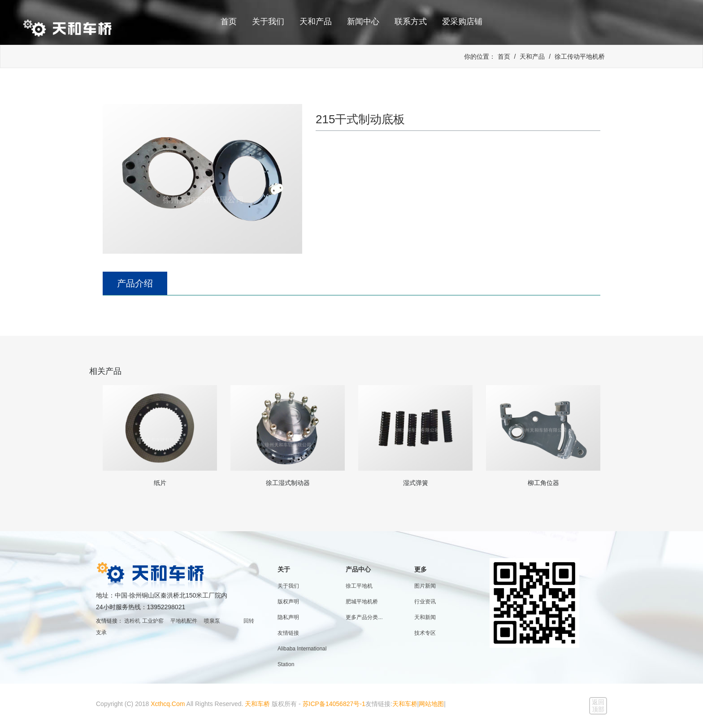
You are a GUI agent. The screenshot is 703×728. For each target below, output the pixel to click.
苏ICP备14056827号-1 (334, 704)
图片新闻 (425, 586)
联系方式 (411, 22)
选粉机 (132, 621)
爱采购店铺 (462, 22)
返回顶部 (598, 706)
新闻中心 (363, 22)
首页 (229, 22)
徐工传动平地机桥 (580, 56)
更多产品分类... (364, 617)
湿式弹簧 (416, 483)
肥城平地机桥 (362, 602)
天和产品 (316, 22)
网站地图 (431, 704)
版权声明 (288, 602)
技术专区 (425, 633)
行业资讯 (425, 602)
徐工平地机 (359, 586)
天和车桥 (257, 704)
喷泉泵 (212, 621)
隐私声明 (288, 617)
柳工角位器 (543, 483)
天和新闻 (425, 617)
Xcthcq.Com (168, 704)
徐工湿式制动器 (288, 483)
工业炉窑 (153, 621)
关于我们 (268, 22)
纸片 (160, 483)
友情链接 (288, 633)
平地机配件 (184, 621)
